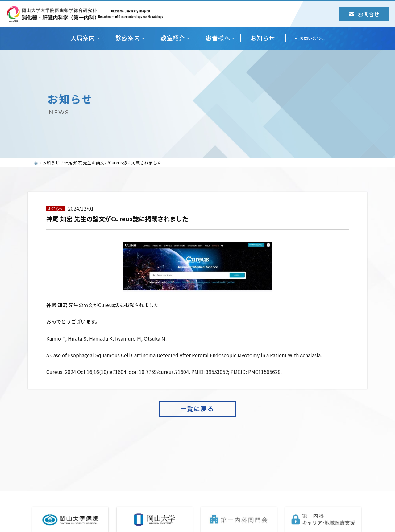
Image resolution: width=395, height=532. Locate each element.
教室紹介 (173, 38)
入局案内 (83, 38)
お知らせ (263, 38)
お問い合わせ (312, 38)
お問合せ (364, 14)
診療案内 (128, 38)
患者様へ (218, 38)
